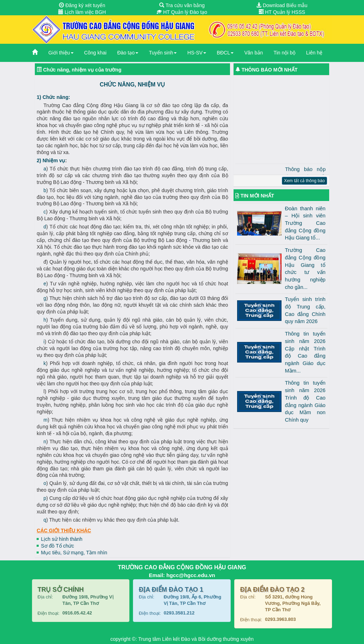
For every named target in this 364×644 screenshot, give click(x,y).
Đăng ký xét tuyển (82, 5)
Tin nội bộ (285, 53)
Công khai (95, 53)
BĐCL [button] (225, 53)
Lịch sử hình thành (62, 539)
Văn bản (253, 53)
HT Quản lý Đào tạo (182, 12)
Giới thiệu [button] (61, 53)
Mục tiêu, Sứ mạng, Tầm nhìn (74, 553)
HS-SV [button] (197, 53)
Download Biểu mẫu (282, 5)
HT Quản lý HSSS (282, 12)
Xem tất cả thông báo (304, 181)
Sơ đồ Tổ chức (57, 546)
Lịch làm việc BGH (82, 12)
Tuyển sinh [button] (163, 53)
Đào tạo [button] (128, 53)
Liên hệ (314, 53)
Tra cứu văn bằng (182, 5)
